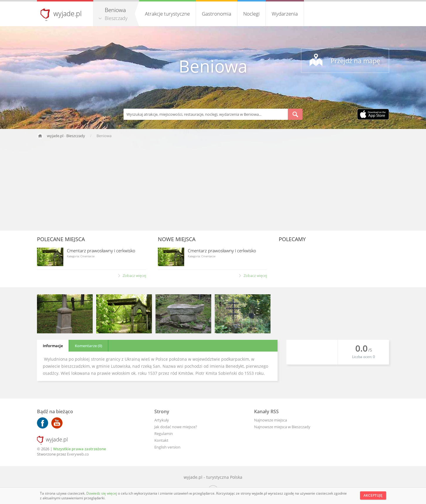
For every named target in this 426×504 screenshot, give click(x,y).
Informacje (53, 346)
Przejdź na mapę (355, 61)
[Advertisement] (213, 187)
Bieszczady (116, 18)
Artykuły (162, 420)
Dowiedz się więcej (102, 493)
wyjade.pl (67, 14)
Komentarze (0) (88, 346)
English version (167, 447)
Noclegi (251, 14)
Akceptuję (373, 495)
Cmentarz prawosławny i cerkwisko (101, 251)
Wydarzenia (285, 14)
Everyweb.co (78, 454)
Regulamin (164, 434)
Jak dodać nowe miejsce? (176, 427)
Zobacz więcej (134, 275)
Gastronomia (217, 14)
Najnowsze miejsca (271, 420)
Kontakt (161, 440)
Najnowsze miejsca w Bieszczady (282, 427)
